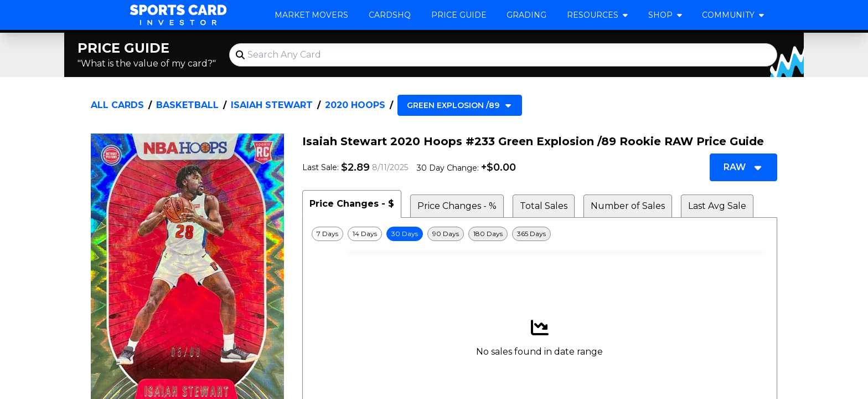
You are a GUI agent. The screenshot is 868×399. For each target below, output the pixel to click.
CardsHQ (390, 15)
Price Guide (459, 15)
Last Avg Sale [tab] (717, 206)
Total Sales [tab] (544, 206)
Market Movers (311, 15)
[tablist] (540, 204)
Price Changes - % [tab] (457, 206)
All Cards (117, 105)
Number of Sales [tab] (628, 206)
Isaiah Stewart (272, 105)
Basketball (187, 105)
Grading (526, 15)
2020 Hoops (355, 105)
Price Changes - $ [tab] (352, 204)
